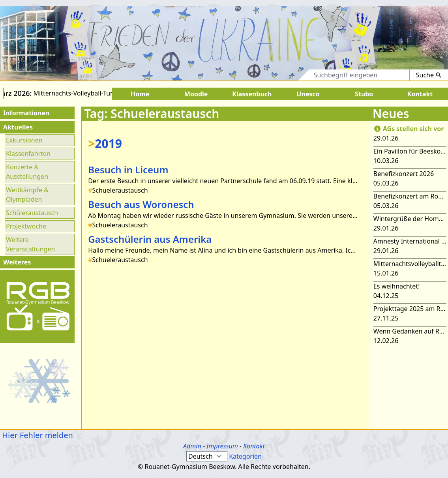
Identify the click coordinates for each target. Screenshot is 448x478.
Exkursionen (24, 140)
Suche (429, 75)
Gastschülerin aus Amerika (150, 239)
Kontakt (254, 446)
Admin (192, 446)
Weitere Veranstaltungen (30, 244)
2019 (105, 143)
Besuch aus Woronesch (141, 204)
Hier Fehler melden (37, 435)
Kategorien (245, 456)
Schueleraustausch (118, 190)
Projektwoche (26, 226)
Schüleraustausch (32, 213)
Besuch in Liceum (128, 170)
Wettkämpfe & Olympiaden (27, 195)
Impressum (222, 446)
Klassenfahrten (28, 154)
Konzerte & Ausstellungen (27, 172)
